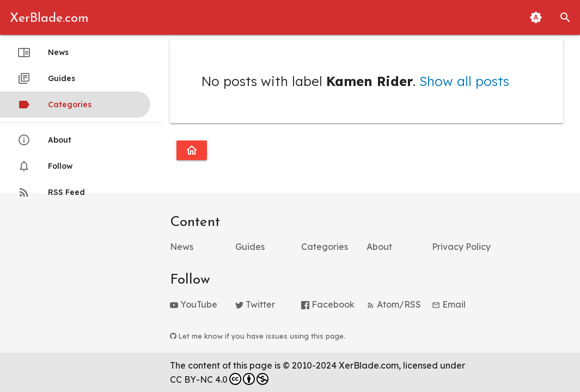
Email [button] (449, 304)
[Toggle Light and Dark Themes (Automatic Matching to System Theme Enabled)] (536, 17)
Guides (46, 78)
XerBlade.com (49, 19)
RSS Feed (51, 192)
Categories (54, 105)
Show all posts (464, 81)
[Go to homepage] (192, 150)
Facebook (328, 304)
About (44, 140)
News (43, 52)
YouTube (194, 304)
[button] (565, 17)
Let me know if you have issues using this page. (258, 336)
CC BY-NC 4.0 (219, 379)
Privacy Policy (461, 247)
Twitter (255, 304)
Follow (45, 166)
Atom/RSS (394, 304)
